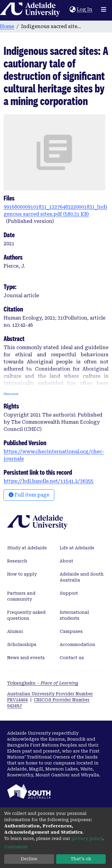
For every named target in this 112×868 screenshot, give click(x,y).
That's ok (81, 859)
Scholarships (22, 645)
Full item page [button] (29, 495)
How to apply (22, 574)
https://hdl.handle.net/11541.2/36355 (49, 481)
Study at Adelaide (27, 548)
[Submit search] (65, 10)
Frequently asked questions (26, 615)
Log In (85, 9)
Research (17, 561)
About (66, 561)
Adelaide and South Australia (82, 577)
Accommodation (78, 645)
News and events (26, 658)
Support (69, 593)
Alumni (15, 631)
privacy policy (87, 838)
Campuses (71, 631)
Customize (16, 847)
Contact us (72, 658)
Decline (29, 859)
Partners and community (21, 596)
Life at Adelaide (77, 548)
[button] (72, 10)
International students (74, 615)
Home (7, 26)
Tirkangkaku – (43, 683)
